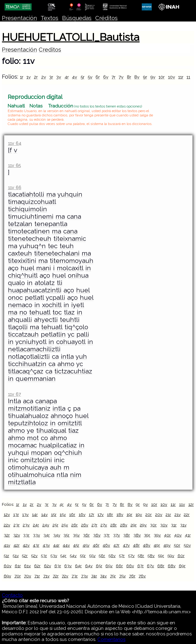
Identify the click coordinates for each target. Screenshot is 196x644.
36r (86, 535)
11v (190, 77)
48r (136, 545)
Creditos (50, 50)
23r (17, 525)
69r (182, 566)
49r (157, 545)
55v (92, 556)
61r (18, 566)
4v (74, 77)
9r (145, 77)
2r (36, 77)
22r (187, 514)
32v (17, 535)
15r (54, 514)
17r (92, 514)
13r (16, 514)
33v (36, 535)
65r (99, 566)
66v (130, 566)
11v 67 (14, 394)
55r (83, 556)
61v (27, 566)
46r (96, 545)
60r (181, 556)
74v (103, 576)
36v (97, 535)
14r (35, 514)
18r (110, 514)
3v (59, 77)
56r (102, 556)
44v (66, 545)
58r (141, 556)
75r (113, 576)
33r (26, 535)
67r (141, 566)
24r (36, 525)
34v (57, 535)
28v (124, 525)
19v (139, 514)
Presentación (19, 18)
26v (85, 525)
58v (151, 556)
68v (172, 566)
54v (73, 556)
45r (76, 545)
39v (157, 535)
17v (100, 514)
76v (142, 576)
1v (29, 77)
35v (76, 535)
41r (188, 535)
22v (7, 525)
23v (26, 525)
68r (161, 566)
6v (106, 77)
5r (82, 77)
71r (37, 576)
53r (44, 556)
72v (65, 576)
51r (6, 556)
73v (84, 576)
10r (162, 77)
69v (7, 576)
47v (126, 545)
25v (65, 525)
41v (7, 545)
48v (147, 545)
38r (127, 535)
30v (164, 525)
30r (153, 525)
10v (172, 77)
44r (56, 545)
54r (63, 556)
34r (47, 535)
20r (149, 514)
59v (171, 556)
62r (37, 566)
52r (25, 556)
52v (34, 556)
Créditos (106, 18)
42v (26, 545)
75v (122, 576)
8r (129, 77)
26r (74, 525)
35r (66, 535)
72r (56, 576)
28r (114, 525)
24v (46, 525)
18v (120, 514)
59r (161, 556)
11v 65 (14, 165)
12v (7, 514)
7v (121, 77)
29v (143, 525)
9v (153, 77)
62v (47, 566)
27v (104, 525)
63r (58, 566)
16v (82, 514)
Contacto (12, 595)
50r (177, 545)
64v (89, 566)
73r (75, 576)
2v (44, 77)
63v (68, 566)
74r (94, 576)
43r (36, 545)
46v (106, 545)
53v (54, 556)
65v (109, 566)
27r (94, 525)
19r (129, 514)
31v (183, 525)
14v (44, 514)
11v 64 (15, 143)
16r (72, 514)
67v (150, 566)
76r (132, 576)
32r (7, 535)
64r (78, 566)
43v (46, 545)
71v (46, 576)
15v (63, 514)
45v (86, 545)
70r (18, 576)
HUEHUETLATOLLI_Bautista (71, 37)
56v (112, 556)
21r (168, 514)
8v (137, 77)
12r (191, 504)
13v (25, 514)
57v (131, 556)
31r (174, 525)
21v (178, 514)
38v (137, 535)
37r (107, 535)
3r (51, 77)
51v (16, 556)
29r (134, 525)
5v (90, 77)
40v (178, 535)
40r (167, 535)
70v (27, 576)
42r (17, 545)
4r (67, 77)
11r (181, 77)
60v (8, 566)
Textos (49, 18)
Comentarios (111, 639)
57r (122, 556)
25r (55, 525)
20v (159, 514)
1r (22, 77)
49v (167, 545)
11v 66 (15, 187)
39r (147, 535)
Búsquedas (77, 18)
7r (114, 77)
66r (119, 566)
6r (98, 77)
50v (187, 545)
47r (116, 545)
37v (116, 535)
